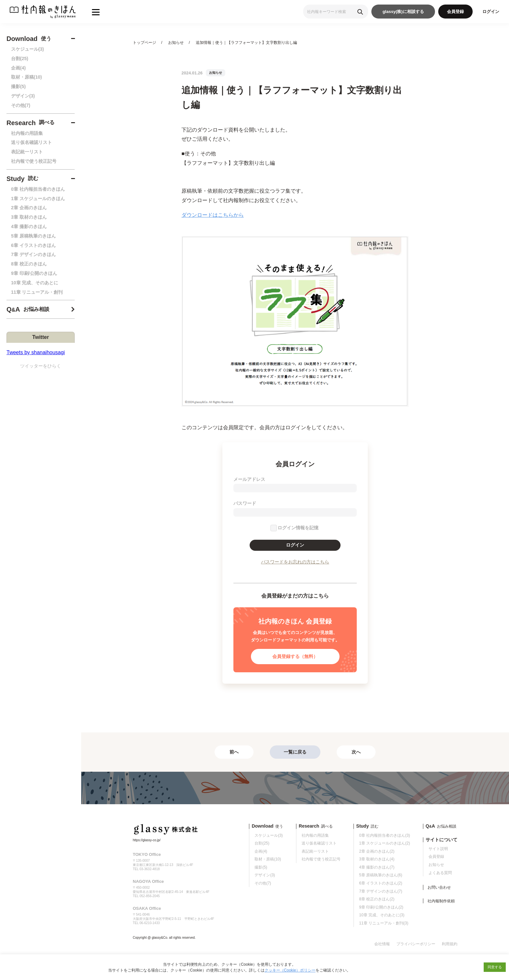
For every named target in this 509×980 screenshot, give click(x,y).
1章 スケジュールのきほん (38, 199)
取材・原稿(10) (26, 77)
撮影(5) (18, 86)
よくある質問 (440, 873)
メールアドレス (249, 479)
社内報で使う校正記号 (34, 161)
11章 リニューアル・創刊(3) (384, 923)
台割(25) (20, 58)
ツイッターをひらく (41, 366)
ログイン (491, 12)
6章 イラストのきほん (33, 245)
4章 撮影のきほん (29, 226)
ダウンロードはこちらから (213, 215)
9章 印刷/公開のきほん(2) (381, 907)
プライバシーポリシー (416, 944)
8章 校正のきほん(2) (377, 899)
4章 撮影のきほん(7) (377, 867)
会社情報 (382, 944)
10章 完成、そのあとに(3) (382, 915)
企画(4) (18, 68)
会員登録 (455, 12)
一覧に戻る (295, 752)
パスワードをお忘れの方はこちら (295, 562)
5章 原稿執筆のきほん (33, 236)
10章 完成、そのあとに (35, 283)
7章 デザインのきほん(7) (381, 891)
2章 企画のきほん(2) (377, 851)
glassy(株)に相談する (403, 12)
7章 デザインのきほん (33, 254)
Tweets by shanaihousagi (36, 352)
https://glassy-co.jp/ (147, 840)
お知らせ (176, 43)
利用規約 (450, 944)
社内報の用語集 (27, 133)
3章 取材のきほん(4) (377, 859)
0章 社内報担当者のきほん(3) (385, 835)
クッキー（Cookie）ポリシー (290, 970)
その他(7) (21, 105)
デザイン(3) (23, 96)
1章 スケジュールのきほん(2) (385, 843)
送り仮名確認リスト (31, 142)
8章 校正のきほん (29, 264)
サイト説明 (438, 849)
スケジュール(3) (27, 49)
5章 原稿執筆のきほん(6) (381, 875)
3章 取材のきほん (29, 217)
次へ (356, 752)
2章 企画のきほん (29, 208)
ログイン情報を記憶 (298, 528)
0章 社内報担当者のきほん (38, 189)
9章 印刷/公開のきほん (34, 273)
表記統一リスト (27, 152)
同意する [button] (495, 967)
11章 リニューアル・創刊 (37, 292)
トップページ (144, 43)
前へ (234, 752)
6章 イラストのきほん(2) (381, 883)
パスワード (245, 503)
